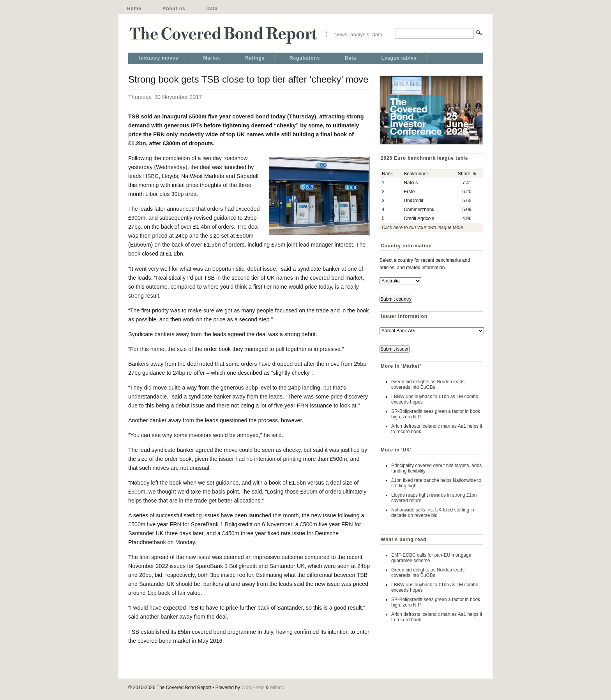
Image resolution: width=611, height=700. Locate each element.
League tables (399, 58)
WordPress (253, 688)
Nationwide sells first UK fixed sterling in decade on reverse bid (433, 513)
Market (212, 58)
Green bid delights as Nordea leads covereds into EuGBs (428, 384)
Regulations (305, 58)
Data (212, 9)
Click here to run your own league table (422, 227)
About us (174, 9)
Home (134, 9)
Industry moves (159, 58)
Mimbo (277, 688)
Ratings (255, 58)
